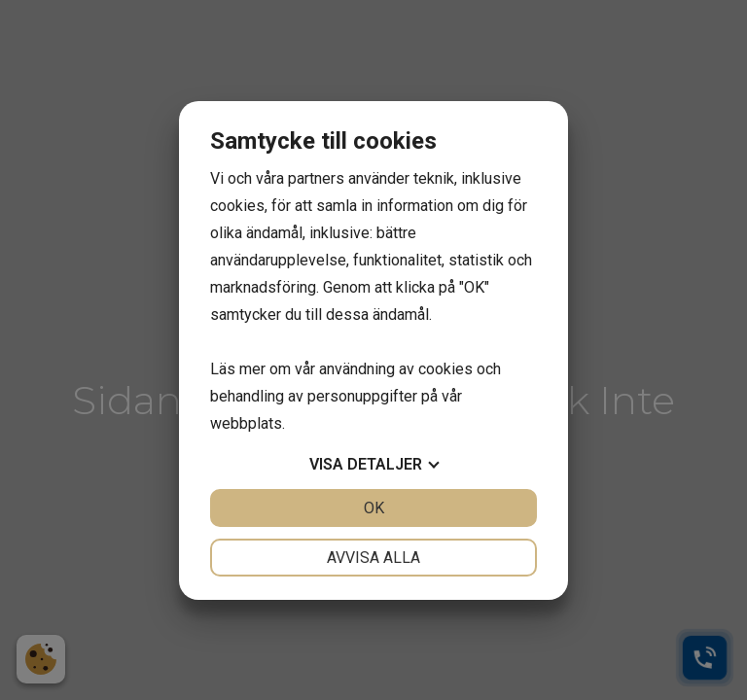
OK (374, 508)
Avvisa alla (373, 558)
